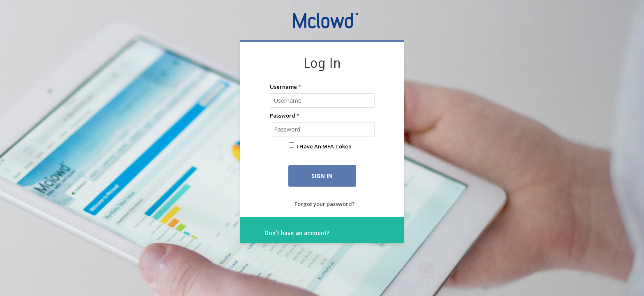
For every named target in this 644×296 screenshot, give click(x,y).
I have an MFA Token (324, 146)
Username (285, 87)
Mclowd (326, 20)
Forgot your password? (325, 204)
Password (285, 116)
